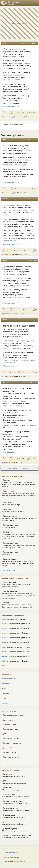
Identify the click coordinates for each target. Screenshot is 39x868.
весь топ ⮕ (6, 762)
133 (7, 189)
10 (7, 113)
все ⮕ (4, 666)
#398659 (26, 656)
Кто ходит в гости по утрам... (12, 505)
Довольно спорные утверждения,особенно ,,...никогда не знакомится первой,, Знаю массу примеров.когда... (19, 596)
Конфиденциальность (11, 852)
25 (7, 372)
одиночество (21, 320)
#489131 (5, 633)
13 (14, 372)
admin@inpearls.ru (19, 861)
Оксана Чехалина (11, 106)
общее (29, 199)
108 (7, 250)
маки (4, 698)
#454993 (4, 261)
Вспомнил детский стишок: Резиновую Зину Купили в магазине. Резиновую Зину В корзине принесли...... (19, 484)
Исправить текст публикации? (15, 619)
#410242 (5, 656)
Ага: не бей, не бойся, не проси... (14, 511)
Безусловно (6, 554)
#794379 (5, 661)
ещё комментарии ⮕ (9, 570)
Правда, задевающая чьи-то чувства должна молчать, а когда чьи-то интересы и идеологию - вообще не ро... (19, 496)
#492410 (4, 382)
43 (7, 310)
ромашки (6, 703)
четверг (5, 693)
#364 (4, 619)
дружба (30, 140)
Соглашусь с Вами (9, 527)
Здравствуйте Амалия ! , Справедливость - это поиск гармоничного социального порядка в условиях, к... (18, 536)
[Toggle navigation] (36, 3)
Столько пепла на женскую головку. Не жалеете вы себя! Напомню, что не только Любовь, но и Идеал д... (19, 563)
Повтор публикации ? (16, 647)
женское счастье (9, 678)
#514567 (5, 628)
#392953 (4, 140)
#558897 (5, 652)
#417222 (4, 43)
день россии (7, 683)
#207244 (5, 638)
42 (15, 250)
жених (35, 140)
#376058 (27, 647)
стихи (25, 199)
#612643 (5, 624)
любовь (23, 43)
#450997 (4, 320)
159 (16, 189)
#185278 (5, 642)
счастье (19, 199)
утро (4, 688)
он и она (35, 43)
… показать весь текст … (10, 179)
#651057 (4, 199)
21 (14, 310)
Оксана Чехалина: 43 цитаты (19, 469)
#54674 (25, 652)
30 (7, 458)
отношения (29, 320)
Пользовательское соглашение (14, 849)
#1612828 (6, 647)
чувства (29, 43)
